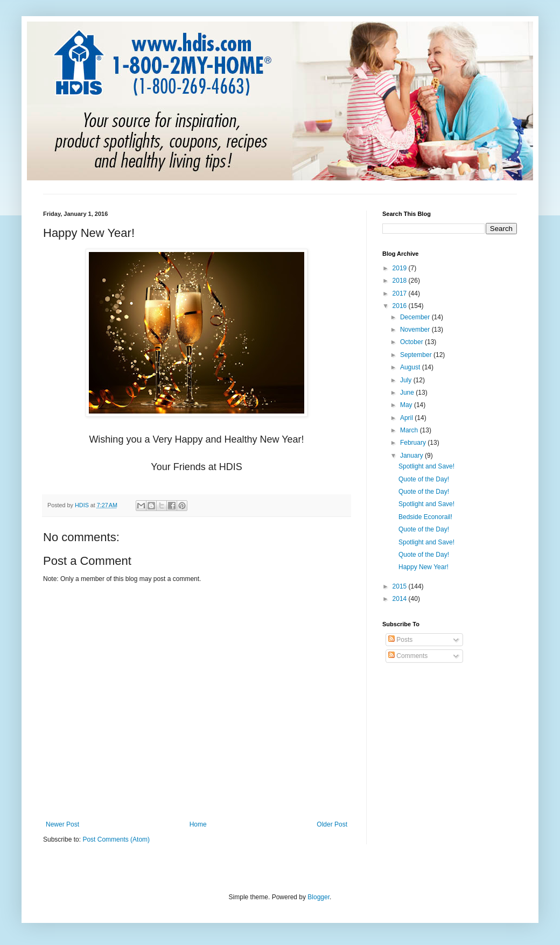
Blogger (318, 897)
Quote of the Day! (424, 479)
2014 (401, 599)
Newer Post (62, 824)
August (411, 367)
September (417, 355)
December (416, 317)
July (407, 380)
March (410, 430)
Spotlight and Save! (426, 466)
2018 (401, 281)
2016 (401, 306)
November (416, 330)
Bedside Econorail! (425, 517)
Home (198, 824)
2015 (401, 586)
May (407, 405)
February (414, 443)
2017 (401, 293)
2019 (401, 268)
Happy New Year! (423, 567)
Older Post (332, 824)
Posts (400, 640)
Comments (408, 656)
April (407, 418)
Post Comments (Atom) (116, 839)
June (408, 393)
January (412, 456)
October (412, 342)
